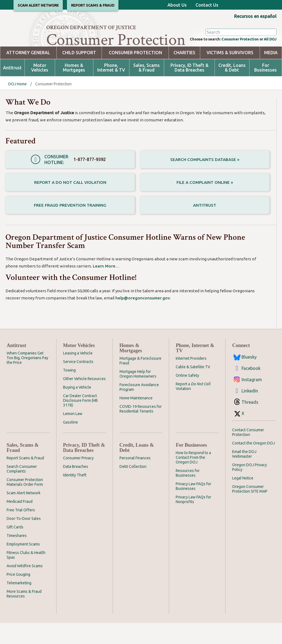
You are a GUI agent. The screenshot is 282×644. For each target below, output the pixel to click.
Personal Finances (135, 479)
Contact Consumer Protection (248, 453)
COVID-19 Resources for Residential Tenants (141, 430)
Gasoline (70, 443)
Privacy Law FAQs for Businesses (193, 507)
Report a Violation (193, 407)
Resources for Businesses (188, 494)
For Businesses (265, 89)
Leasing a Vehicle (78, 374)
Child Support (79, 74)
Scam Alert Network (24, 514)
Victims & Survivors (230, 74)
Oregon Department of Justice (91, 28)
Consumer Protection (232, 59)
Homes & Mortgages (74, 89)
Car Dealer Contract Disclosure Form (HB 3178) (80, 421)
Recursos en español (255, 16)
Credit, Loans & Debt (232, 89)
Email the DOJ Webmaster (244, 475)
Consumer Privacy (78, 479)
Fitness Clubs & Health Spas (26, 576)
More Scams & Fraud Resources (24, 615)
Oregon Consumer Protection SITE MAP (250, 510)
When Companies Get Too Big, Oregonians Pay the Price (27, 379)
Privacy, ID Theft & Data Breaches (189, 89)
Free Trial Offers (21, 531)
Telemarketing (19, 604)
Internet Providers (191, 379)
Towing (69, 391)
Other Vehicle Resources (84, 400)
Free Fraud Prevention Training (70, 226)
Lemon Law (73, 435)
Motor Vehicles (40, 89)
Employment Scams (23, 565)
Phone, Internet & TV (111, 89)
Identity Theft (75, 496)
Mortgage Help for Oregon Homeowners (138, 395)
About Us (177, 5)
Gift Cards (15, 548)
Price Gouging (18, 595)
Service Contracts (78, 383)
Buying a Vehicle (77, 408)
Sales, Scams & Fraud (147, 89)
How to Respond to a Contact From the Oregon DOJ (193, 478)
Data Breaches (76, 487)
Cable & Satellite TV (193, 388)
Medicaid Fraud (20, 522)
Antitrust (12, 89)
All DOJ (269, 59)
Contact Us (207, 5)
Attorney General (28, 74)
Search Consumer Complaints (22, 490)
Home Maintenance (136, 419)
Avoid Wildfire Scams (25, 587)
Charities (184, 74)
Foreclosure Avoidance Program (139, 408)
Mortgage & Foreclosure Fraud (140, 382)
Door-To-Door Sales (24, 539)
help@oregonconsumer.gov (143, 319)
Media (271, 74)
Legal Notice (243, 499)
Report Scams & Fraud (25, 479)
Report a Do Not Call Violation (70, 203)
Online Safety (187, 396)
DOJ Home (17, 105)
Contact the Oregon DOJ (253, 464)
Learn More (104, 287)
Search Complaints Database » (205, 180)
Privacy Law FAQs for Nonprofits (193, 520)
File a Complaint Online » (205, 203)
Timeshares (17, 556)
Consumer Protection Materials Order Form (25, 503)
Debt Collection (133, 487)
